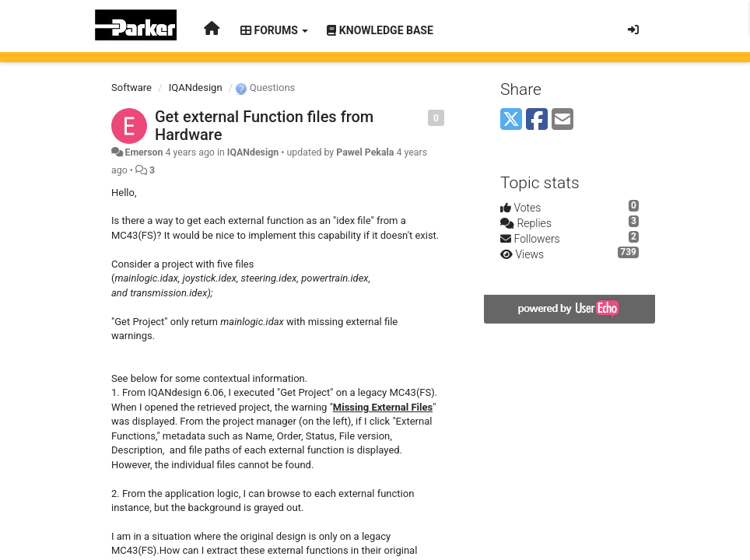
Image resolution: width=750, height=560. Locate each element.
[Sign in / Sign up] (633, 30)
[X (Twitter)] (511, 120)
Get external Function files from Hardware (264, 126)
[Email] (562, 120)
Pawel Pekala (365, 152)
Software (131, 87)
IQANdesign (196, 87)
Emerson (144, 152)
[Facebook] (537, 120)
